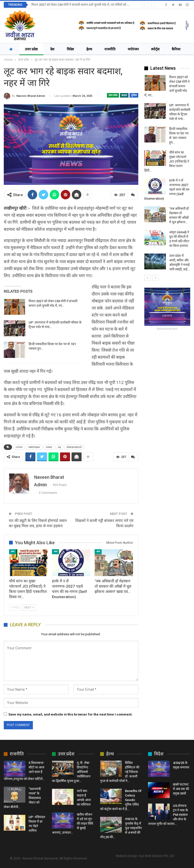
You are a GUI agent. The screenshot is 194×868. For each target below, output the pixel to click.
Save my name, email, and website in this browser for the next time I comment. (70, 714)
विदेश (70, 49)
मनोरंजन (133, 49)
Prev (15, 608)
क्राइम (124, 95)
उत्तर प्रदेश (31, 49)
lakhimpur (34, 447)
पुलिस (134, 95)
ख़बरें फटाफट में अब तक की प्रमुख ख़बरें (181, 789)
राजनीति (110, 49)
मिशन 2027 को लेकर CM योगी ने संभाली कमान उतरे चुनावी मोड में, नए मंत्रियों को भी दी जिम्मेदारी (88, 5)
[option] (167, 173)
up (59, 447)
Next (29, 608)
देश (52, 49)
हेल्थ (89, 49)
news (49, 447)
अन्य (13, 551)
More (156, 49)
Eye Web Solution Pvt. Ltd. (157, 856)
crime (19, 447)
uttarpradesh (74, 447)
